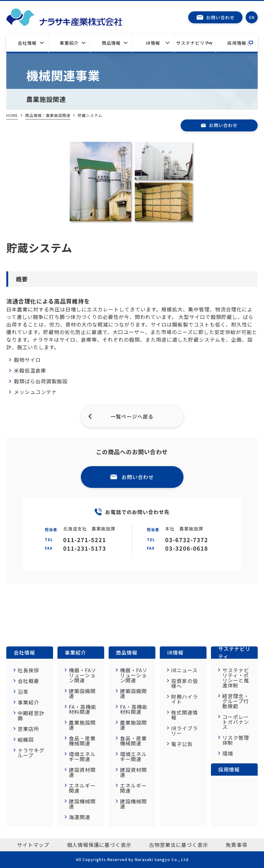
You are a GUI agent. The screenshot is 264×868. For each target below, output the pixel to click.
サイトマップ (33, 845)
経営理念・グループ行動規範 (236, 701)
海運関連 (80, 817)
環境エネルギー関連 (82, 756)
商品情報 (127, 652)
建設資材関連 (82, 772)
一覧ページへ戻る (132, 416)
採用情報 (237, 43)
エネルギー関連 (82, 788)
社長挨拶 (28, 670)
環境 (228, 753)
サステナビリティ (195, 43)
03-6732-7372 (187, 540)
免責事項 (237, 845)
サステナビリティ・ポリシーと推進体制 (236, 678)
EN (252, 17)
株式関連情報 (185, 715)
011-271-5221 (85, 540)
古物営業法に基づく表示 (179, 845)
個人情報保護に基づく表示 (99, 845)
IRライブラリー (185, 731)
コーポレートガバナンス (236, 722)
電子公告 (182, 744)
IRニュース (184, 670)
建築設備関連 (82, 693)
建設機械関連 (82, 804)
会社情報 (27, 43)
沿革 (23, 692)
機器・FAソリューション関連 (83, 675)
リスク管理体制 (236, 740)
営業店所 (28, 729)
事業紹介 (69, 43)
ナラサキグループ (31, 753)
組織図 (26, 739)
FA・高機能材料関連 (83, 709)
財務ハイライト (185, 699)
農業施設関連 (82, 725)
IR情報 (153, 43)
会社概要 (28, 681)
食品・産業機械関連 (82, 741)
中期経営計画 (31, 715)
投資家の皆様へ (185, 683)
